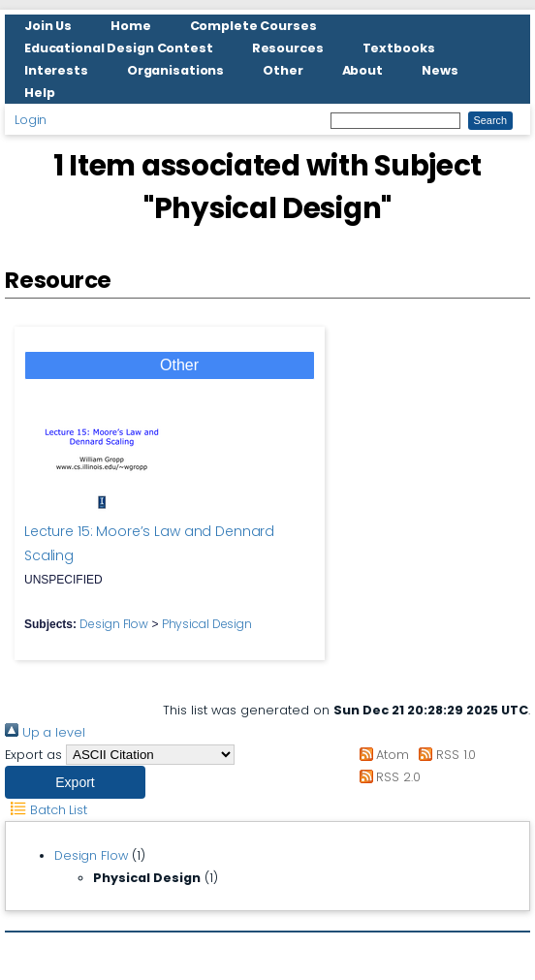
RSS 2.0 (386, 777)
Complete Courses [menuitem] (253, 26)
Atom (381, 755)
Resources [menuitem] (288, 48)
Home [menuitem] (131, 26)
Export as (33, 755)
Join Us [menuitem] (48, 26)
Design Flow (114, 624)
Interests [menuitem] (56, 70)
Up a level (45, 732)
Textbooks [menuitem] (399, 48)
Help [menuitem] (40, 93)
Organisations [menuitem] (175, 70)
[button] (75, 782)
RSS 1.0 (444, 755)
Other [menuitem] (283, 70)
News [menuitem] (440, 70)
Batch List (46, 810)
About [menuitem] (362, 70)
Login (31, 120)
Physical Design (207, 624)
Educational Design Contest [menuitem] (119, 48)
